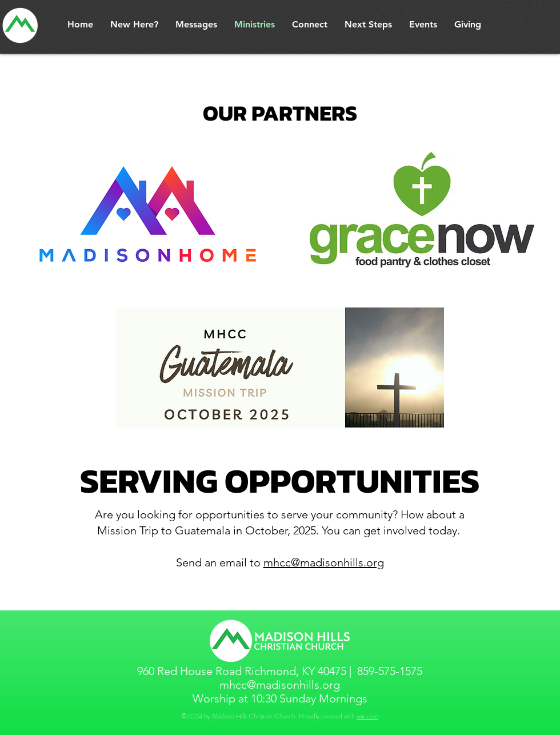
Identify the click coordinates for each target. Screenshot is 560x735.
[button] (134, 25)
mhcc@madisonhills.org (324, 562)
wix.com (367, 716)
